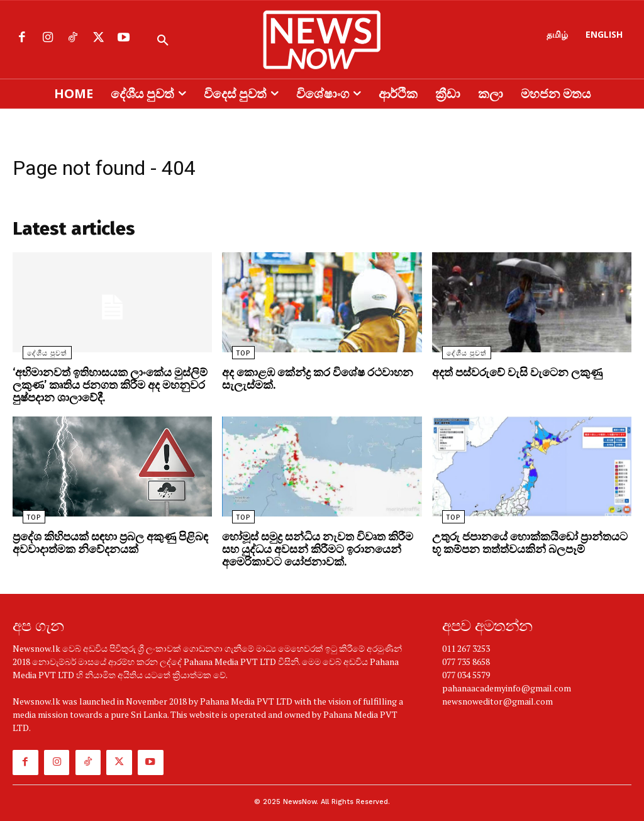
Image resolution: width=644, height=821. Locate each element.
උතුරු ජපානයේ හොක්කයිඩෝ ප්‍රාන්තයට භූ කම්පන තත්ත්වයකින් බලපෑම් (525, 542)
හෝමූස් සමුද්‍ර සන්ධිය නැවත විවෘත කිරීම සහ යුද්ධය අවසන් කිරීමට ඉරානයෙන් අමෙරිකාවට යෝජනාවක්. (318, 547)
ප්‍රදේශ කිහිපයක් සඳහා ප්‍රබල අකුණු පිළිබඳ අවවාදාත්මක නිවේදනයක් (100, 542)
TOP (233, 357)
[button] (163, 41)
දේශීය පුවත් (37, 357)
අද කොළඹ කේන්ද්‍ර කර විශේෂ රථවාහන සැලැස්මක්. (308, 382)
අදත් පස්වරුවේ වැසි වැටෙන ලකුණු (509, 376)
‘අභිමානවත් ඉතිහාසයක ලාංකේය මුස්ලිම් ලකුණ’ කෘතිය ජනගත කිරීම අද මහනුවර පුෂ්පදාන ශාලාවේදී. (100, 387)
